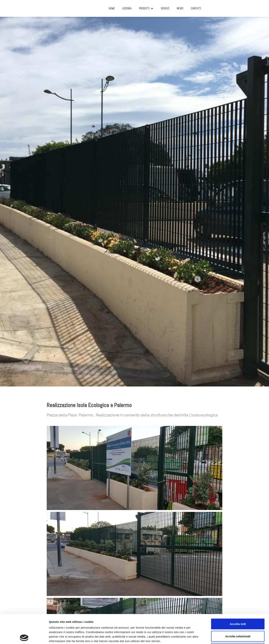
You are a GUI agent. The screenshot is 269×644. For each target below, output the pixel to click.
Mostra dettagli (197, 637)
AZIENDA (127, 8)
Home (112, 8)
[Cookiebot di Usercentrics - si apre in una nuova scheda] (24, 637)
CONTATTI (196, 8)
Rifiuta (238, 619)
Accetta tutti (238, 595)
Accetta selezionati (238, 607)
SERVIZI (165, 8)
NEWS (180, 8)
